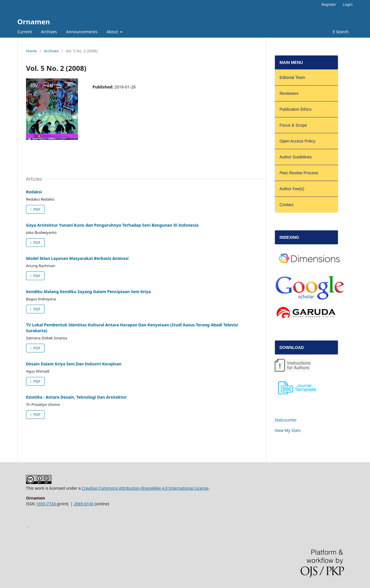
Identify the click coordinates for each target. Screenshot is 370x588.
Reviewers (289, 93)
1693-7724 (46, 504)
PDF (36, 209)
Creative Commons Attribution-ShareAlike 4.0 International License (145, 488)
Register (329, 4)
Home (31, 51)
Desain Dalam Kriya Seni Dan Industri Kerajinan (74, 364)
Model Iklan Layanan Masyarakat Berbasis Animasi (77, 258)
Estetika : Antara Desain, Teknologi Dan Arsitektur (76, 397)
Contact (286, 205)
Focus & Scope (293, 125)
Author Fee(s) (292, 189)
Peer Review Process (299, 173)
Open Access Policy (297, 141)
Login (348, 4)
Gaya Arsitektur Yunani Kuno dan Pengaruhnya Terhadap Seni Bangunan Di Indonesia (112, 225)
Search (341, 32)
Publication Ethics (296, 109)
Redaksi (34, 192)
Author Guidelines (296, 157)
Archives (49, 32)
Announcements (82, 32)
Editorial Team (292, 77)
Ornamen (34, 22)
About (113, 32)
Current (25, 32)
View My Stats (288, 430)
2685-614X (84, 504)
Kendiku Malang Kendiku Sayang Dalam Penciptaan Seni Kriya (88, 292)
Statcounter (286, 420)
